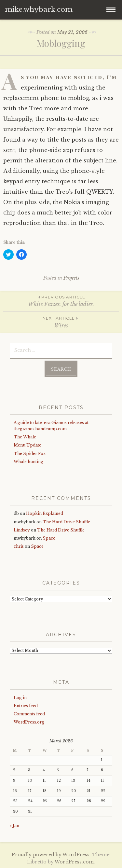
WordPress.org (29, 722)
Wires (61, 322)
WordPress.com (74, 862)
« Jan (14, 826)
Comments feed (29, 714)
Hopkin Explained (45, 513)
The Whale (25, 437)
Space (49, 538)
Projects (71, 278)
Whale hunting (28, 462)
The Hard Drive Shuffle (66, 522)
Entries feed (26, 706)
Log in (20, 698)
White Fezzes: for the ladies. (61, 301)
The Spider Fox (30, 454)
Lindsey (22, 530)
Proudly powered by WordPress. (51, 855)
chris (19, 546)
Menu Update (27, 445)
